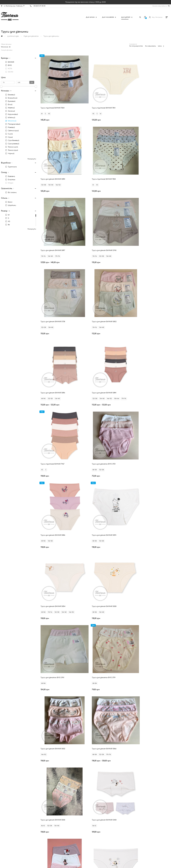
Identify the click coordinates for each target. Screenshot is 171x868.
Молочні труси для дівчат (98, 735)
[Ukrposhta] (96, 848)
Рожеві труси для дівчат (17, 735)
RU (169, 6)
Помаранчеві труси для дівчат (142, 729)
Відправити (104, 774)
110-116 (85, 163)
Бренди (9, 818)
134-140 (133, 102)
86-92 (125, 464)
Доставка (10, 804)
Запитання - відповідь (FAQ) (16, 822)
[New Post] (77, 848)
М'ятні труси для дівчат (154, 735)
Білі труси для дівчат (59, 729)
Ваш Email (80, 770)
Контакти (10, 800)
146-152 (140, 102)
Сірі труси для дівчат (71, 735)
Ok (32, 82)
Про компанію (11, 833)
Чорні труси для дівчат (85, 729)
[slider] (36, 86)
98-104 (125, 223)
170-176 (99, 163)
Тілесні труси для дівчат (112, 729)
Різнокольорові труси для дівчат (30, 729)
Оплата (9, 807)
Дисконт (9, 829)
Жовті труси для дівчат (45, 735)
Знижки (9, 815)
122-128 (126, 102)
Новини (9, 811)
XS (50, 102)
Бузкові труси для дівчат (126, 735)
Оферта (9, 826)
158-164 (66, 283)
